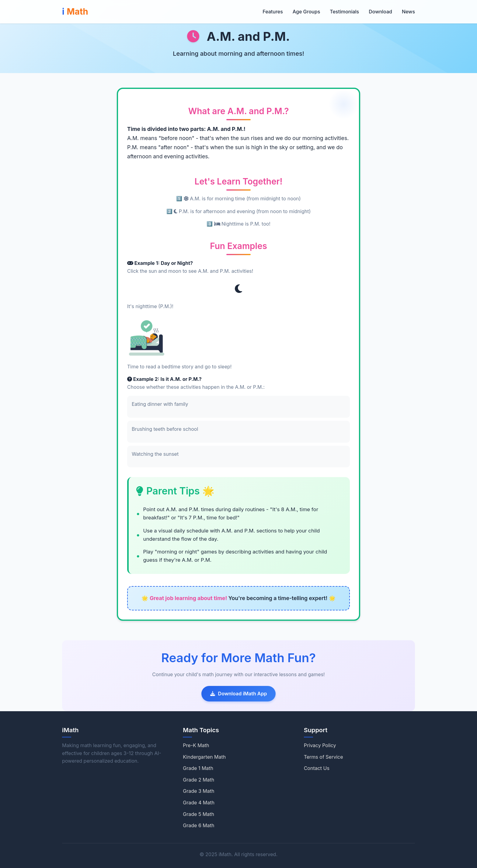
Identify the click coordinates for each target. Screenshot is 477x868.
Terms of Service (324, 757)
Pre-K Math (196, 745)
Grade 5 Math (198, 814)
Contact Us (317, 768)
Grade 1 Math (198, 768)
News (408, 12)
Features (273, 12)
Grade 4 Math (199, 803)
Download (380, 12)
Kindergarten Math (204, 757)
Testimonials (344, 12)
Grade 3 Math (198, 791)
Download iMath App (239, 694)
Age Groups (306, 12)
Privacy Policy (320, 745)
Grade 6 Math (198, 825)
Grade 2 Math (198, 780)
